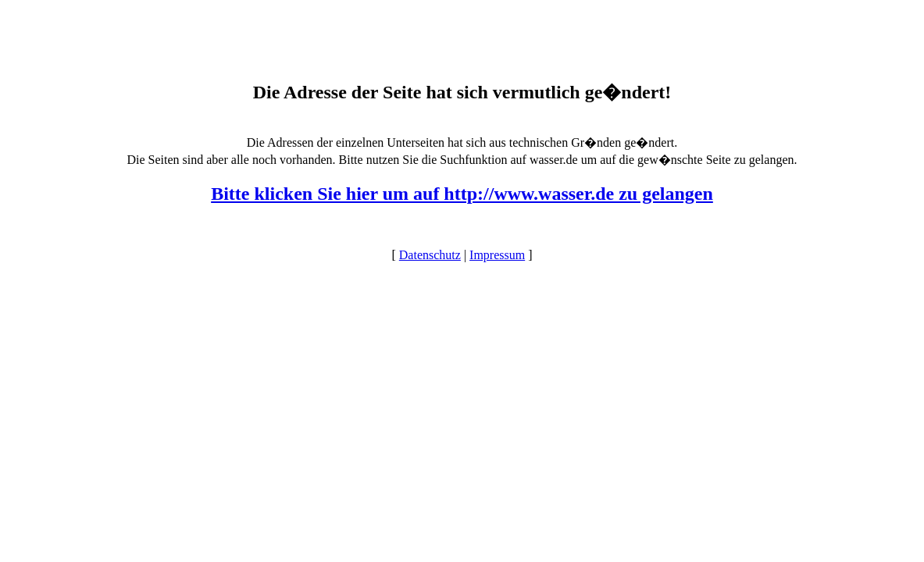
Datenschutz (430, 255)
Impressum (497, 255)
